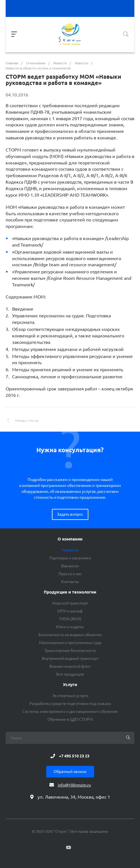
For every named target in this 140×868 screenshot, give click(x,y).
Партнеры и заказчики (70, 558)
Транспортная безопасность (70, 651)
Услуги (70, 685)
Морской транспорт (70, 603)
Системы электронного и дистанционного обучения (70, 711)
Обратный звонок (70, 772)
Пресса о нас (70, 574)
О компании (70, 539)
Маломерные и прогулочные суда (70, 643)
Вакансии (70, 566)
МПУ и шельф (70, 611)
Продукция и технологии (70, 592)
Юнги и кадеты (70, 627)
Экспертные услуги (70, 696)
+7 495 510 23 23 (74, 756)
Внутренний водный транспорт (70, 658)
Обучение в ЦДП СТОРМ (70, 719)
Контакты (70, 582)
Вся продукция (70, 674)
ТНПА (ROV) (70, 619)
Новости (70, 550)
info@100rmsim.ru (74, 785)
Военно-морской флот (70, 666)
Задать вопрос (70, 514)
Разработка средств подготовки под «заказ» (70, 704)
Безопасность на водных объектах (70, 635)
